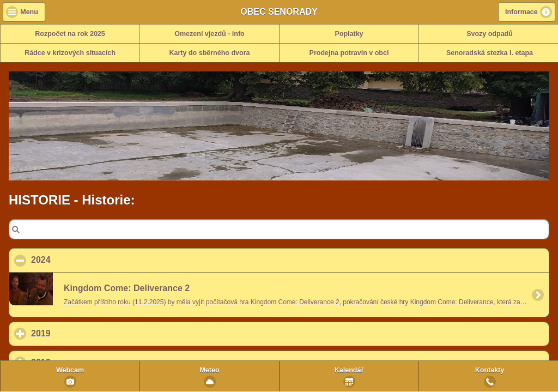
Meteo (209, 370)
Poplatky (349, 34)
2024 (94, 260)
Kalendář (349, 370)
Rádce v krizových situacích (70, 53)
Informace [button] (521, 12)
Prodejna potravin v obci (349, 53)
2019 (92, 333)
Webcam (70, 370)
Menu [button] (29, 12)
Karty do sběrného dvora (210, 53)
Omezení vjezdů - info (210, 34)
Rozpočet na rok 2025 (70, 34)
